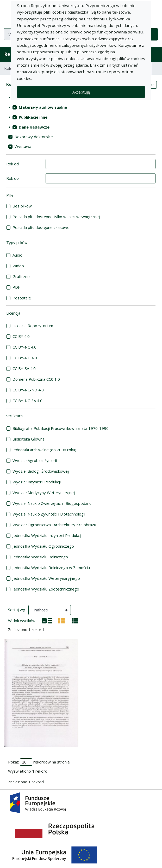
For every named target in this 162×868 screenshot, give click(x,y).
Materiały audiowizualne (43, 107)
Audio (17, 255)
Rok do (13, 178)
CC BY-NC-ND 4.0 (28, 390)
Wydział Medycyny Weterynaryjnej (44, 493)
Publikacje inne (33, 117)
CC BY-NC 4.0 (24, 347)
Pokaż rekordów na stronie (39, 762)
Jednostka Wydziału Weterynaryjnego (46, 578)
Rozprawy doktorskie (34, 137)
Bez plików (22, 206)
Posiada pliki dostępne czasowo (41, 227)
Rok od (13, 164)
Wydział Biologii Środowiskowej (41, 471)
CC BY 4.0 (21, 336)
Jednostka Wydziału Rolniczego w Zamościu (51, 568)
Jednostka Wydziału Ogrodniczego (43, 546)
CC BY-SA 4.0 (24, 368)
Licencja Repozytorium (33, 326)
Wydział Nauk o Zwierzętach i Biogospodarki (52, 503)
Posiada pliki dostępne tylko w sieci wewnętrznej (56, 217)
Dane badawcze (34, 127)
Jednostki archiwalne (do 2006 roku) (44, 450)
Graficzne (21, 276)
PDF (16, 287)
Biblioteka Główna (29, 439)
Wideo (18, 266)
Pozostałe (22, 298)
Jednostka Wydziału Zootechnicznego (46, 589)
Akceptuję (81, 92)
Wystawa (23, 146)
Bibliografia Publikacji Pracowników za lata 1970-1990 (61, 428)
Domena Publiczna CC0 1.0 (36, 379)
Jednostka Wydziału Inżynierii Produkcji (47, 535)
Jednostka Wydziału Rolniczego (40, 557)
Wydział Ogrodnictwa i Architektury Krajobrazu (54, 525)
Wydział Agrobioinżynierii (35, 460)
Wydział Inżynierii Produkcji (37, 482)
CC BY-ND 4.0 (25, 358)
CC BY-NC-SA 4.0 (27, 401)
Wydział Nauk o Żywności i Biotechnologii (49, 514)
